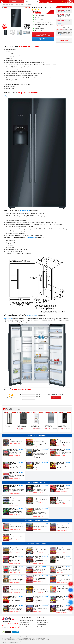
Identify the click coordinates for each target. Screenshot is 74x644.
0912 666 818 (61, 21)
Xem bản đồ (21, 439)
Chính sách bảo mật (42, 620)
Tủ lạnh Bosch (8, 96)
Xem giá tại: (20, 2)
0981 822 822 (61, 26)
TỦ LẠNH (22, 210)
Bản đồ (64, 12)
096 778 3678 (61, 10)
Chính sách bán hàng (42, 625)
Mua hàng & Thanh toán (42, 622)
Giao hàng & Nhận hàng (25, 625)
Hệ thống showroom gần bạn (63, 7)
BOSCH (27, 210)
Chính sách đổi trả (41, 629)
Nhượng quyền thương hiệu (26, 627)
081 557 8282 (61, 14)
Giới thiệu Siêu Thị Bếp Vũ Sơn (26, 620)
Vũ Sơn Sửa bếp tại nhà (25, 622)
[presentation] (3, 18)
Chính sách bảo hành (42, 627)
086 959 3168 (61, 30)
